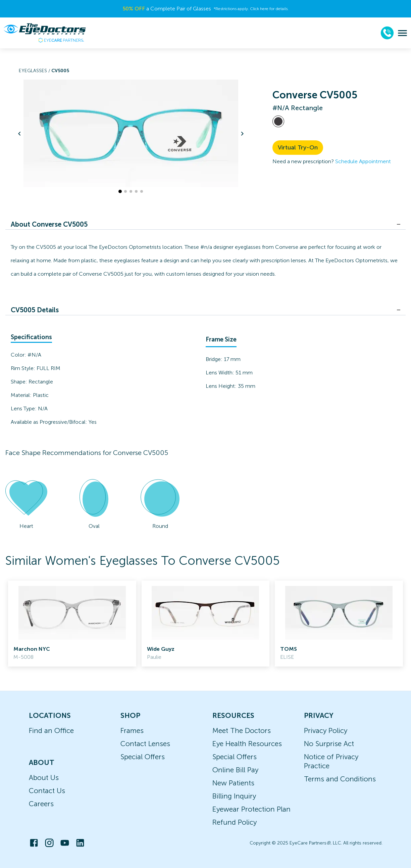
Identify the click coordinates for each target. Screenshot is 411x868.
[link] (72, 624)
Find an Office (51, 730)
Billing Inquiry (234, 796)
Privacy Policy (326, 730)
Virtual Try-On (298, 147)
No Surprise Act (329, 744)
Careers (41, 804)
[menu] (402, 33)
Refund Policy (235, 822)
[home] (45, 33)
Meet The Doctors (242, 730)
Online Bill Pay (235, 770)
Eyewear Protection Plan (251, 809)
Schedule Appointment (363, 161)
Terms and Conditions (340, 779)
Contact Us (47, 791)
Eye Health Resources (247, 744)
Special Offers (143, 757)
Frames (132, 730)
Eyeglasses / (35, 71)
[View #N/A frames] (278, 121)
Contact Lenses (145, 744)
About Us (44, 778)
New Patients (233, 783)
